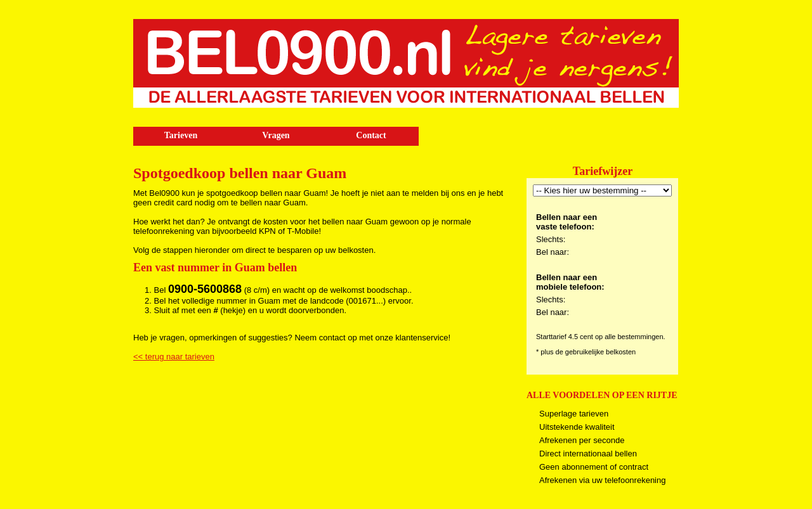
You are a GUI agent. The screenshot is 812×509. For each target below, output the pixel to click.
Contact (371, 135)
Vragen (276, 135)
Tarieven (181, 135)
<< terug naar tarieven (174, 357)
